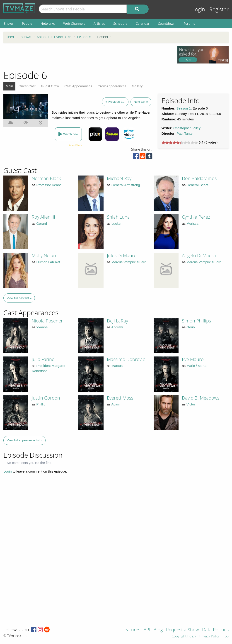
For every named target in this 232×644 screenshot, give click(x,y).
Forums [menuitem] (189, 23)
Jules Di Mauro (122, 255)
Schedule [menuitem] (120, 23)
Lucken (117, 223)
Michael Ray (119, 178)
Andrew (117, 327)
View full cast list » (19, 298)
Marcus (117, 366)
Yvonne (42, 327)
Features (131, 630)
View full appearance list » (25, 440)
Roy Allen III (43, 217)
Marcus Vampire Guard (129, 262)
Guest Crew (50, 86)
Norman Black (46, 178)
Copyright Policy (184, 636)
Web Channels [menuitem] (74, 23)
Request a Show (182, 630)
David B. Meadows (201, 398)
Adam (116, 404)
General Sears (197, 185)
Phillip (41, 404)
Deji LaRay (117, 321)
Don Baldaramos (199, 178)
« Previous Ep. (115, 102)
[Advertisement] (87, 56)
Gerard (42, 223)
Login (199, 9)
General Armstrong (126, 185)
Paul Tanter (185, 133)
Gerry (191, 327)
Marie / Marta (196, 366)
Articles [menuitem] (99, 23)
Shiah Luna (118, 217)
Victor (191, 404)
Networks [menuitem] (48, 23)
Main (9, 86)
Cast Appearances (78, 86)
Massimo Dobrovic (126, 359)
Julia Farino (43, 359)
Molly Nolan (44, 255)
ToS (226, 636)
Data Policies (215, 630)
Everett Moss (120, 398)
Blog (158, 630)
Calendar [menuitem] (143, 23)
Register (219, 9)
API (147, 630)
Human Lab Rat (48, 262)
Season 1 (184, 108)
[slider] (180, 143)
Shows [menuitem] (9, 23)
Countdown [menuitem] (167, 23)
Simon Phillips (196, 321)
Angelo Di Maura (199, 255)
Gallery (137, 86)
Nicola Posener (47, 321)
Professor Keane (49, 185)
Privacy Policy (209, 636)
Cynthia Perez (196, 217)
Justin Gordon (46, 398)
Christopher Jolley (187, 128)
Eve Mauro (193, 359)
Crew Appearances (112, 86)
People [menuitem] (27, 23)
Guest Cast (27, 86)
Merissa (192, 223)
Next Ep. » (141, 102)
